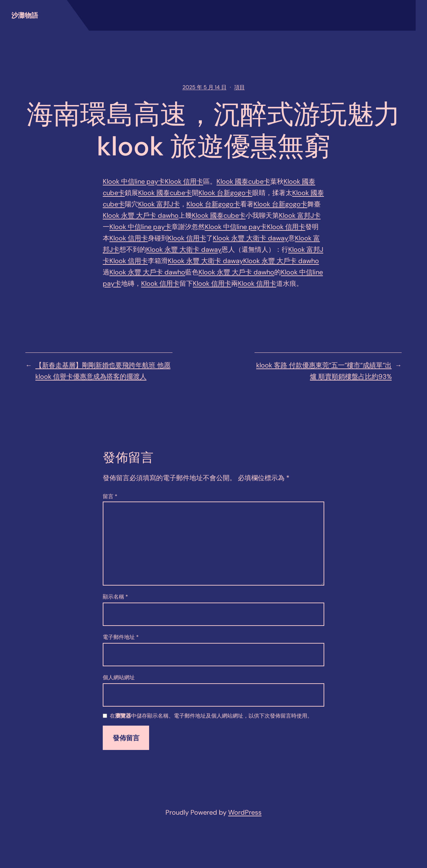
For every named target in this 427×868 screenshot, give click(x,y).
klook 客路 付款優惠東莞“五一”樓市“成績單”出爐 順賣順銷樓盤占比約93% (324, 371)
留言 (110, 496)
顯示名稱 (115, 597)
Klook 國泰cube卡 (243, 181)
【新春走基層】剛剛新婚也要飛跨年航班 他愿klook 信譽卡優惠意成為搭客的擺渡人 (103, 371)
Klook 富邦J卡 (159, 204)
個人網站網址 (119, 677)
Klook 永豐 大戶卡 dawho (141, 215)
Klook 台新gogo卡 (225, 193)
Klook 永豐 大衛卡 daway (251, 238)
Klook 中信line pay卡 (134, 181)
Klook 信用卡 (184, 181)
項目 (240, 87)
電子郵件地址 (121, 637)
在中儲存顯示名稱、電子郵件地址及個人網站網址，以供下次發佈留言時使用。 (211, 716)
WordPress (245, 812)
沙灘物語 (25, 15)
